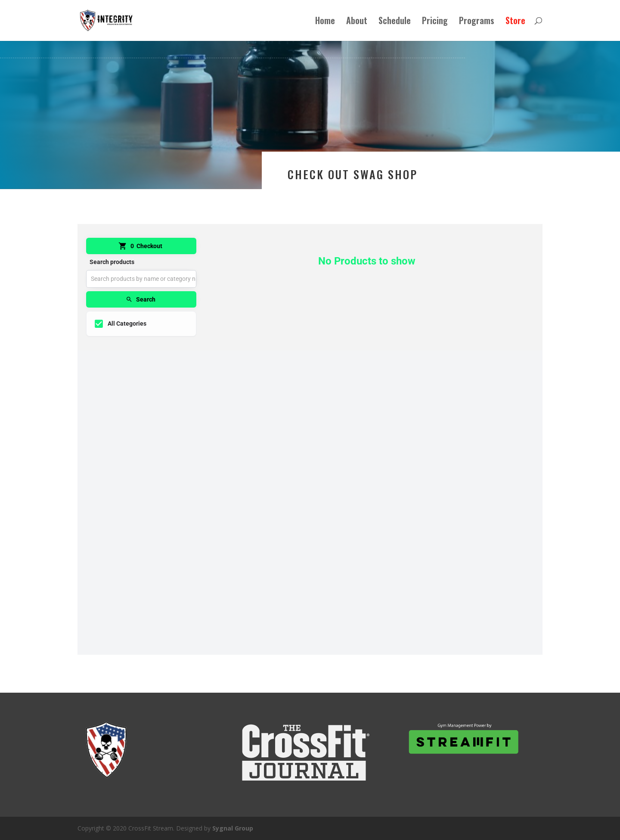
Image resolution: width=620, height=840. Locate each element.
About (357, 22)
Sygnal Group (233, 828)
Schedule (395, 22)
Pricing (435, 22)
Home (325, 22)
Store (515, 22)
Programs (477, 22)
